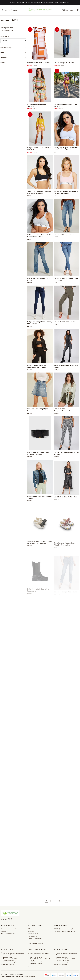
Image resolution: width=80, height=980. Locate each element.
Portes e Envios (32, 936)
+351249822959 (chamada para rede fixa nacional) (38, 954)
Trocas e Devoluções (34, 941)
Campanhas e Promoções (36, 943)
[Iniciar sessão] (69, 10)
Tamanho (13, 57)
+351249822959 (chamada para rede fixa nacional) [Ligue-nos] (65, 932)
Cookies (4, 931)
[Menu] (4, 10)
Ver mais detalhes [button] (8, 964)
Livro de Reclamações (8, 934)
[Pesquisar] (13, 10)
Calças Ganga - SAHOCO (64, 63)
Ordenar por (5, 37)
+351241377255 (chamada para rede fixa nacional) (66, 954)
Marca (13, 62)
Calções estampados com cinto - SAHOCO (67, 114)
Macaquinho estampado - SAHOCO (37, 111)
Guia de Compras (33, 934)
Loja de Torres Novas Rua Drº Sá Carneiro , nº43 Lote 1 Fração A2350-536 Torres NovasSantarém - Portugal (39, 960)
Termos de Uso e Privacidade (10, 929)
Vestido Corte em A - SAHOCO (39, 63)
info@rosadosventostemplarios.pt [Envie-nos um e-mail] (66, 929)
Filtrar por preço (13, 48)
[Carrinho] (78, 10)
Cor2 (13, 53)
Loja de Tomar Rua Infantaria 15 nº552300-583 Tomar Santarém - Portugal (9, 960)
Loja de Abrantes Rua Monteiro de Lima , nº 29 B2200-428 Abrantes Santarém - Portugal (65, 960)
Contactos (31, 931)
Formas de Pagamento (35, 939)
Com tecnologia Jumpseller (27, 976)
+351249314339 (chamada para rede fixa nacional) (13, 954)
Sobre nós (31, 929)
